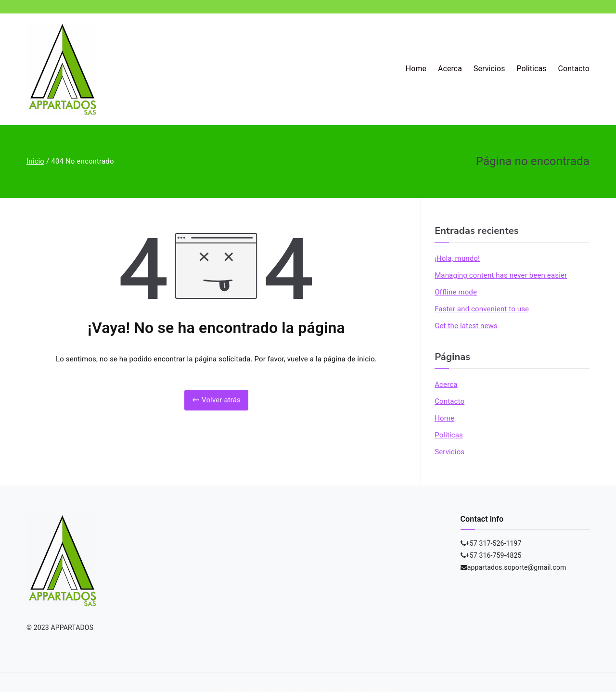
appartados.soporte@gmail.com (517, 567)
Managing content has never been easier (501, 275)
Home (416, 69)
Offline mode (456, 292)
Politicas (532, 69)
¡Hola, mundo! (457, 258)
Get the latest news (466, 326)
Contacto (574, 69)
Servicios (489, 69)
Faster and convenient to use (482, 309)
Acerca (450, 69)
